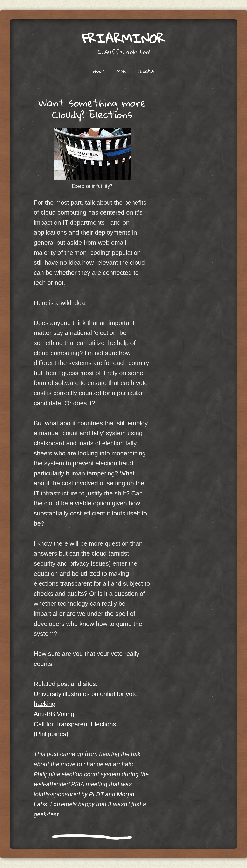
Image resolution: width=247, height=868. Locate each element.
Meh (121, 71)
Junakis (146, 71)
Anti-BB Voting (54, 714)
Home (99, 71)
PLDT (96, 794)
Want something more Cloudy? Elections (92, 108)
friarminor (123, 38)
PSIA (78, 784)
